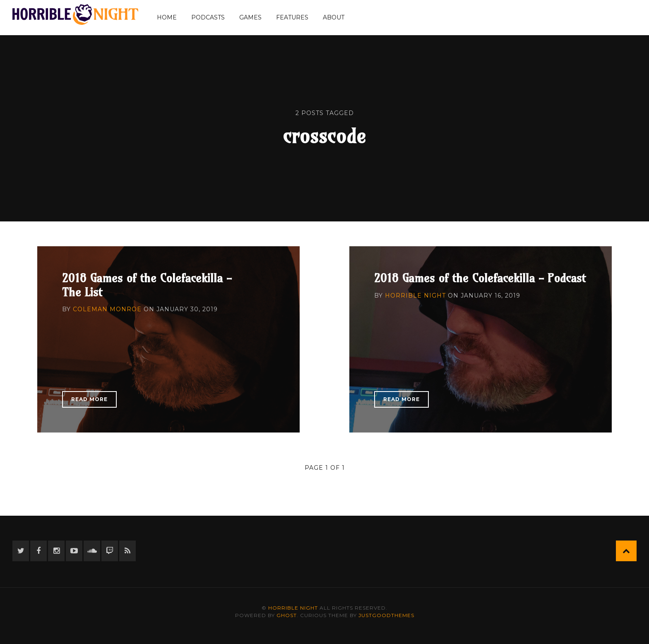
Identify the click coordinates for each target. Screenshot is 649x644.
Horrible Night (415, 296)
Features (292, 17)
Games (250, 17)
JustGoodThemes (386, 615)
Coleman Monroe (107, 309)
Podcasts (208, 17)
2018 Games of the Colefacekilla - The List (147, 285)
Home (167, 17)
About (334, 17)
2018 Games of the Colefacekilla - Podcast (480, 278)
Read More (89, 399)
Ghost (287, 615)
